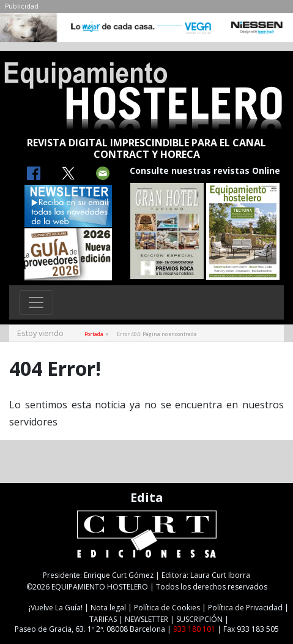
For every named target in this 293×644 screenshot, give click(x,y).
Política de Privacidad (245, 608)
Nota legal (108, 608)
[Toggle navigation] (36, 302)
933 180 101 (194, 629)
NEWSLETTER (146, 619)
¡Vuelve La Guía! (56, 608)
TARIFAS (103, 619)
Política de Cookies (167, 608)
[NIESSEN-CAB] (146, 31)
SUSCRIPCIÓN (199, 619)
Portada (94, 334)
